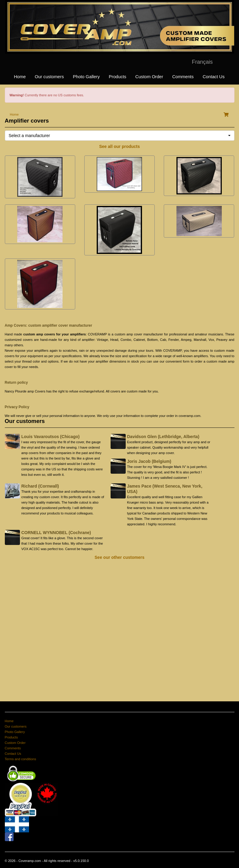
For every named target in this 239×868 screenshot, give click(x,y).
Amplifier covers (27, 121)
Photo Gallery (86, 77)
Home (20, 77)
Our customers (49, 77)
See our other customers (119, 557)
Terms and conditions (21, 759)
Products (118, 77)
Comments (183, 77)
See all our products (119, 146)
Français (202, 62)
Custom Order (149, 77)
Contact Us (214, 77)
